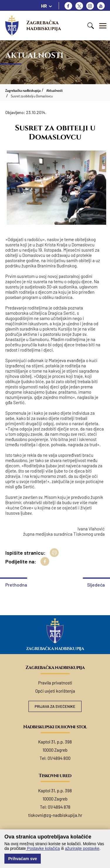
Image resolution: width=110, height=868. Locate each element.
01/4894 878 (59, 807)
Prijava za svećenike (55, 706)
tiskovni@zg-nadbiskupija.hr (55, 815)
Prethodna (16, 585)
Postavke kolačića (43, 848)
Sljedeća (96, 585)
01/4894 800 (59, 758)
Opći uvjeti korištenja (55, 691)
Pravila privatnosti (55, 683)
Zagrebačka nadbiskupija (44, 26)
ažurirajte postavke (82, 848)
